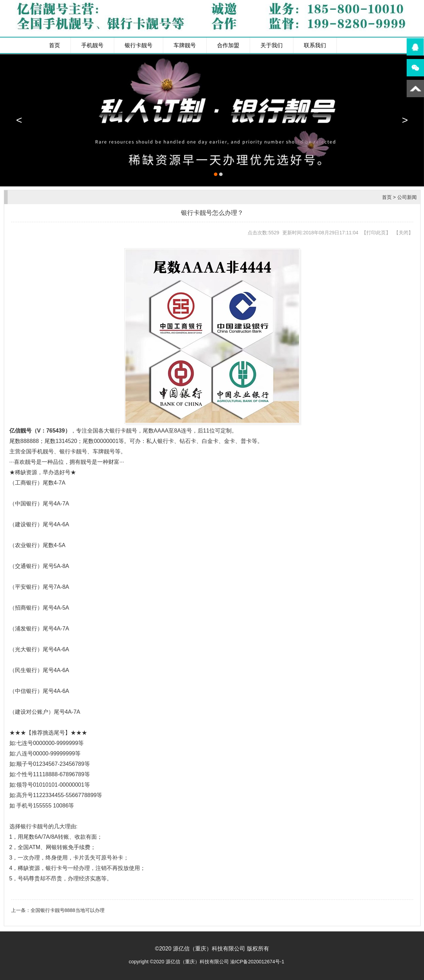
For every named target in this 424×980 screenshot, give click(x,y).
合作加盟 (228, 45)
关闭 (404, 233)
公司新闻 (407, 197)
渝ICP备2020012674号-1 (257, 962)
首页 (55, 45)
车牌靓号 (185, 45)
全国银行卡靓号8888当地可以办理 (68, 910)
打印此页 (376, 233)
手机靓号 (92, 45)
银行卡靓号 (139, 45)
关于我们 (272, 45)
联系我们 (315, 45)
